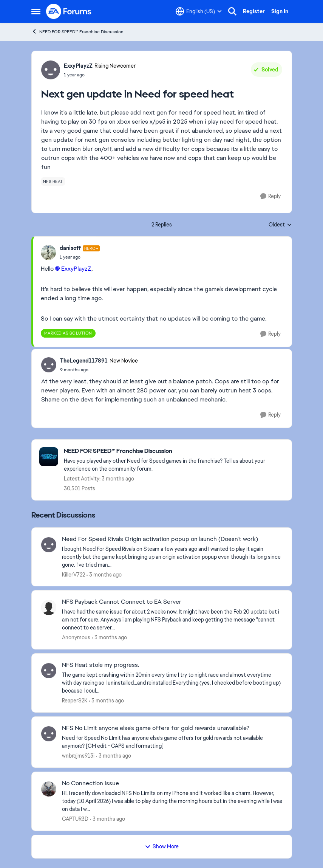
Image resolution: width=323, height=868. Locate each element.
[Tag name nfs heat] (53, 181)
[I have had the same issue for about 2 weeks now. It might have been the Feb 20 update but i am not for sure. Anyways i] (172, 620)
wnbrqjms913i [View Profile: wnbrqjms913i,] (78, 756)
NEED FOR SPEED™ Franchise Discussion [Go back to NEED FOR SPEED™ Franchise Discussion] (77, 32)
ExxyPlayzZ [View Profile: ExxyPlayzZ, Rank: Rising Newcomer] (78, 66)
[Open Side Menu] (36, 11)
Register (254, 11)
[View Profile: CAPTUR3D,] (49, 789)
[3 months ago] (104, 574)
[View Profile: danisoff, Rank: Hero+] (48, 253)
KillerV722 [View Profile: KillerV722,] (73, 574)
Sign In (280, 11)
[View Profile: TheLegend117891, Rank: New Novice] (49, 365)
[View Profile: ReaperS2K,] (49, 671)
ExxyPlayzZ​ (76, 269)
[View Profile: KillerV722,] (49, 545)
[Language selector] (199, 11)
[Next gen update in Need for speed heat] (80, 257)
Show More (162, 846)
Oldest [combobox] (280, 225)
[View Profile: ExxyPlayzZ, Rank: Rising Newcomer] (51, 70)
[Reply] (270, 196)
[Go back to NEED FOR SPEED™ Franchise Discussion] (174, 451)
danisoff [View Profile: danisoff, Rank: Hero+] (70, 248)
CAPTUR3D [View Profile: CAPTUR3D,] (75, 819)
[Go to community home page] (69, 11)
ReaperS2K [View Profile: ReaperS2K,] (75, 701)
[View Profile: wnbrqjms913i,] (49, 734)
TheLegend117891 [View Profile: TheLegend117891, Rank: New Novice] (84, 361)
